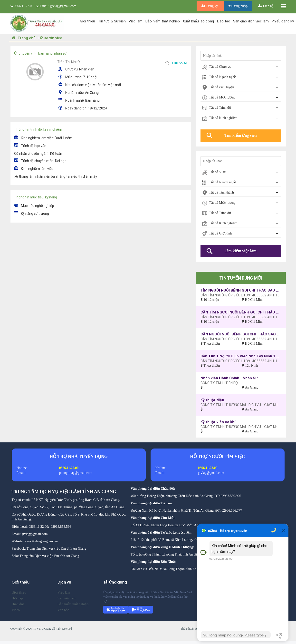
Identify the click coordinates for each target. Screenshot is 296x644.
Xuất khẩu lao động (198, 21)
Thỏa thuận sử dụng (193, 629)
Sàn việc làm (67, 598)
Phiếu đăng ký (283, 21)
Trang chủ (23, 38)
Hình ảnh (18, 604)
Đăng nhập (238, 6)
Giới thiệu (87, 21)
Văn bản (63, 610)
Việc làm (136, 21)
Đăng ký (210, 6)
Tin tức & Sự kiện (112, 21)
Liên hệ (266, 6)
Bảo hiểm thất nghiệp (163, 21)
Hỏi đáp (17, 598)
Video (16, 610)
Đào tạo (224, 21)
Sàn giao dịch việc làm (251, 21)
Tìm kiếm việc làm (240, 251)
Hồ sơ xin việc (50, 38)
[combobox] (241, 67)
